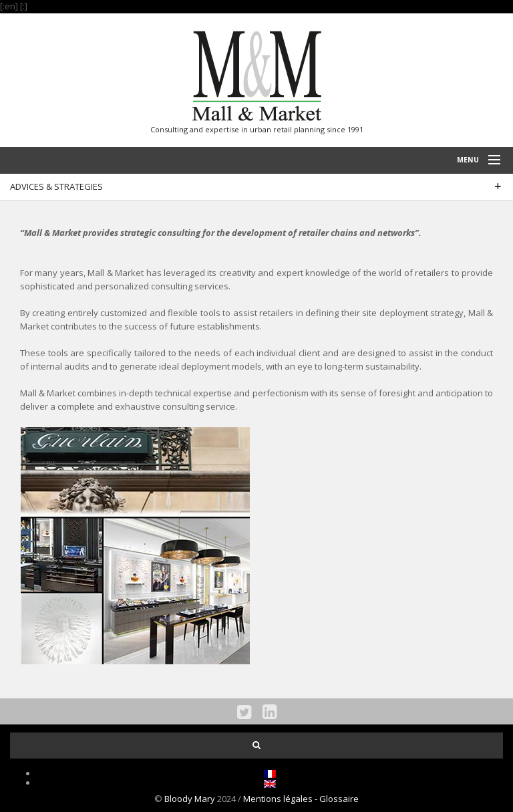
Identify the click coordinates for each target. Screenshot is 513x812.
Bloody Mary (190, 799)
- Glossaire (337, 799)
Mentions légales (279, 799)
